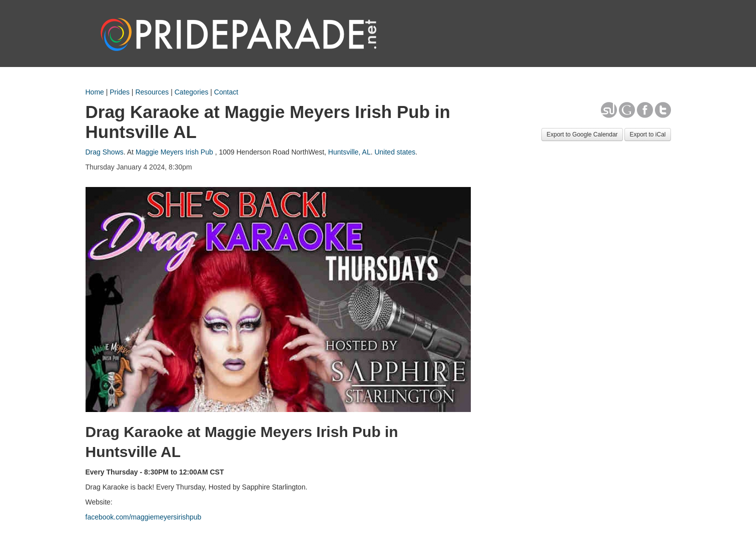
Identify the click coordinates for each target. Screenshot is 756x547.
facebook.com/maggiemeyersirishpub (144, 517)
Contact (226, 92)
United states (395, 152)
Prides (120, 92)
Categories (192, 92)
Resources (152, 92)
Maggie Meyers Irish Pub (174, 152)
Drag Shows (105, 152)
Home (95, 92)
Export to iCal (647, 134)
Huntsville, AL (349, 152)
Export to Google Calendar (582, 134)
